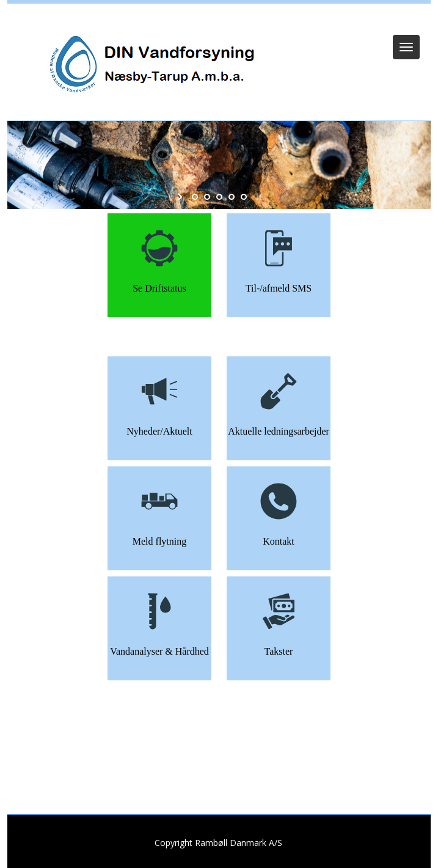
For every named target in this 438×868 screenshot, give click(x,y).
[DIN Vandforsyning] (149, 65)
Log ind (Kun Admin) (219, 20)
